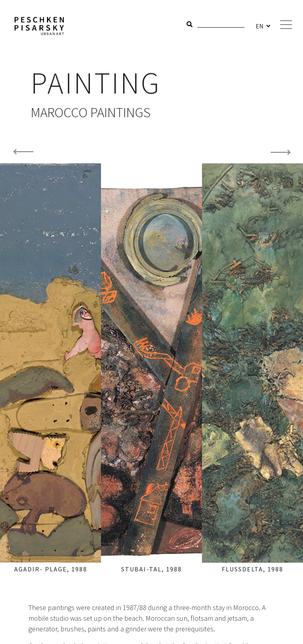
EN (260, 26)
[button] (23, 359)
